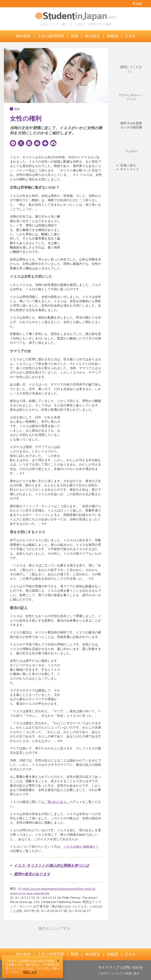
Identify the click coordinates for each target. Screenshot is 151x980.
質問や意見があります (32, 874)
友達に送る (126, 165)
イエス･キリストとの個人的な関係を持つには (51, 865)
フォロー (131, 151)
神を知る (93, 36)
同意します (30, 972)
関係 (75, 36)
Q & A (130, 36)
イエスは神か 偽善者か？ (81, 846)
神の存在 (23, 36)
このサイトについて (110, 973)
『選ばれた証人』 (57, 802)
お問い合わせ (133, 967)
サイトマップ (128, 169)
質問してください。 (131, 69)
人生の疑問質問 (51, 36)
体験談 (113, 36)
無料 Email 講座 (131, 125)
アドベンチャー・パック (131, 97)
